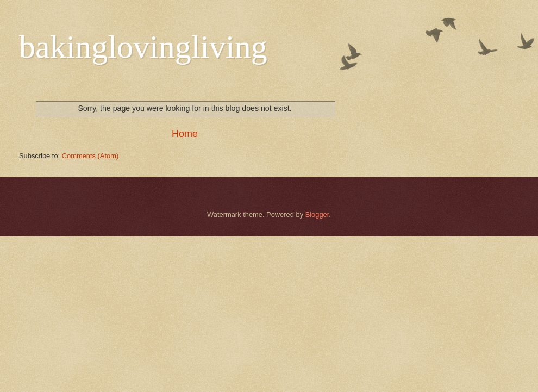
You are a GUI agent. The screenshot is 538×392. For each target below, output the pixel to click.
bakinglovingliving (143, 47)
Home (185, 134)
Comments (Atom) (90, 156)
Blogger (317, 214)
